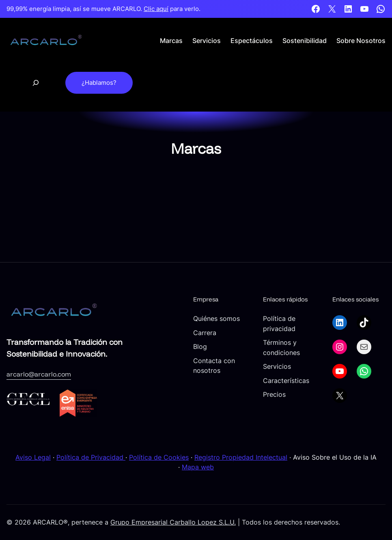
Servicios (277, 366)
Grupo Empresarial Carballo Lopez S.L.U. (173, 522)
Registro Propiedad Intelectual (241, 457)
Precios (274, 394)
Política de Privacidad (91, 457)
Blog (200, 346)
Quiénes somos (216, 318)
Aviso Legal (33, 457)
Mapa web (198, 467)
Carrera (205, 333)
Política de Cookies (159, 457)
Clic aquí (156, 9)
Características (286, 381)
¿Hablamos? (99, 83)
